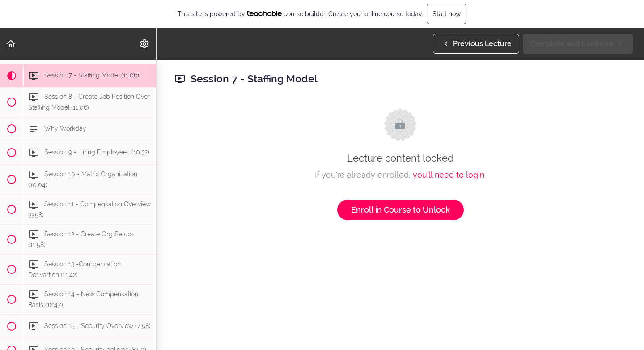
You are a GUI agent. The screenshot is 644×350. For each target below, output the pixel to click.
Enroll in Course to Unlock (400, 210)
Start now (447, 14)
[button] (11, 44)
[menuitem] (145, 44)
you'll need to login (449, 175)
